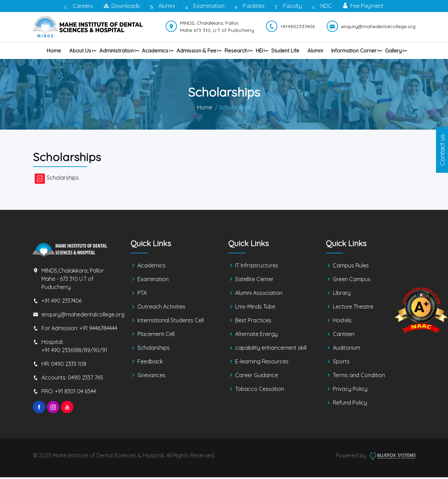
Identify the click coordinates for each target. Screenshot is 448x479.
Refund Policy (350, 405)
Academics (155, 51)
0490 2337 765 (86, 379)
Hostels (342, 322)
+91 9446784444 (98, 330)
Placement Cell (156, 336)
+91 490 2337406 (62, 302)
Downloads (122, 6)
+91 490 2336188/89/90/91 (74, 352)
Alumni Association (259, 295)
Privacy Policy (350, 391)
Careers (79, 6)
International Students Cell (171, 322)
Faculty (289, 6)
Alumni (163, 6)
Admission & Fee (196, 51)
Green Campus (352, 281)
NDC (322, 6)
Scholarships (63, 179)
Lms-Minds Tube (255, 309)
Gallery (393, 51)
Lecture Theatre (353, 309)
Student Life (285, 51)
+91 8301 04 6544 (75, 393)
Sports (341, 363)
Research (236, 51)
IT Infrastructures (257, 267)
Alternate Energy (256, 336)
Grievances (152, 377)
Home (54, 51)
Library (342, 295)
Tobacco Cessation (260, 391)
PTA (142, 295)
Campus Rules (351, 267)
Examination (205, 6)
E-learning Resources (262, 363)
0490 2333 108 (69, 366)
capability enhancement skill (271, 350)
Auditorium (347, 350)
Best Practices (253, 322)
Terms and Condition (359, 377)
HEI (259, 51)
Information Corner (354, 51)
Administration (117, 51)
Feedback (150, 363)
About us (80, 51)
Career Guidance (257, 377)
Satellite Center (254, 281)
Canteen (344, 336)
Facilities (250, 6)
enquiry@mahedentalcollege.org (83, 316)
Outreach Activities (161, 309)
